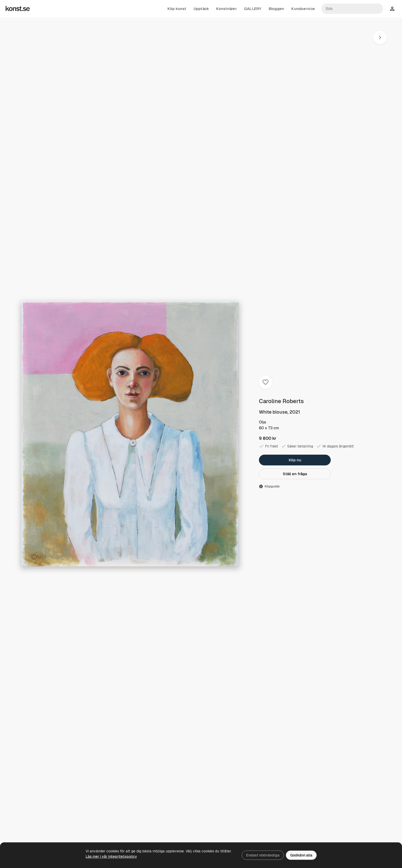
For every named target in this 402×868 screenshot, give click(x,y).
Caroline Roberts (281, 401)
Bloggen (277, 9)
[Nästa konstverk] (380, 37)
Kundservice (303, 9)
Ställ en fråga (295, 474)
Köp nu (295, 460)
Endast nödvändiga (263, 855)
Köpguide (269, 486)
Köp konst (177, 9)
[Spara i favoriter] (266, 382)
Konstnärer (227, 9)
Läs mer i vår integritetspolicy (111, 856)
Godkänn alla (301, 855)
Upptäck (201, 9)
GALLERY (253, 9)
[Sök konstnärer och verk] (352, 9)
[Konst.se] (18, 9)
